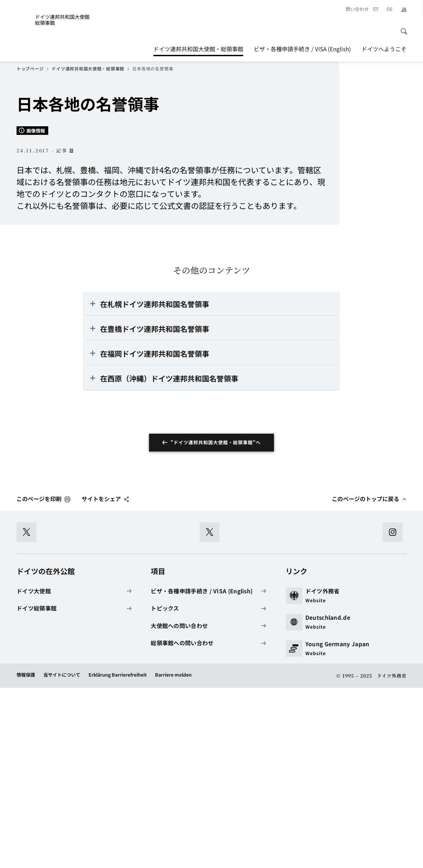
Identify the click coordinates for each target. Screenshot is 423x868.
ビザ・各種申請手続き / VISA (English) (302, 49)
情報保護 (26, 855)
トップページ (33, 69)
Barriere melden (173, 855)
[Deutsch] (390, 9)
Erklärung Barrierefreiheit (118, 855)
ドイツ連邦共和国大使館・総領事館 (198, 47)
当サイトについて (62, 855)
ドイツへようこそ (384, 49)
